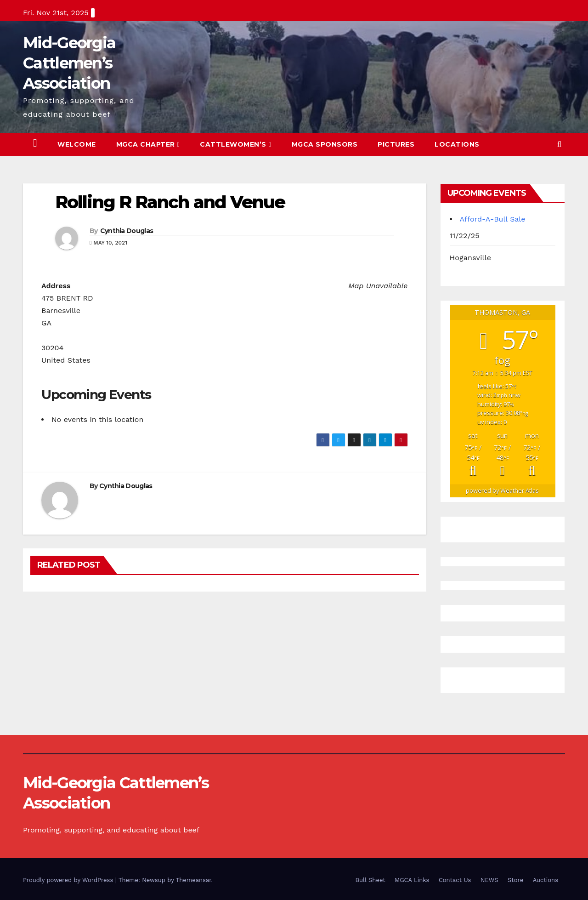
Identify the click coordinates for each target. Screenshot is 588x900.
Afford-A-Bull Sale (493, 219)
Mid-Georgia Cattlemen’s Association (69, 63)
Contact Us (455, 880)
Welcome (77, 144)
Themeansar (194, 880)
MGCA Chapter (148, 144)
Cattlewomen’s (235, 144)
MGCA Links (412, 880)
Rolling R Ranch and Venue (170, 202)
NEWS (489, 880)
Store (515, 880)
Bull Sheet (370, 880)
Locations (457, 144)
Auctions (546, 880)
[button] (559, 144)
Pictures (396, 144)
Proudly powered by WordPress (69, 880)
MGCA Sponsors (325, 144)
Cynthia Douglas (127, 231)
